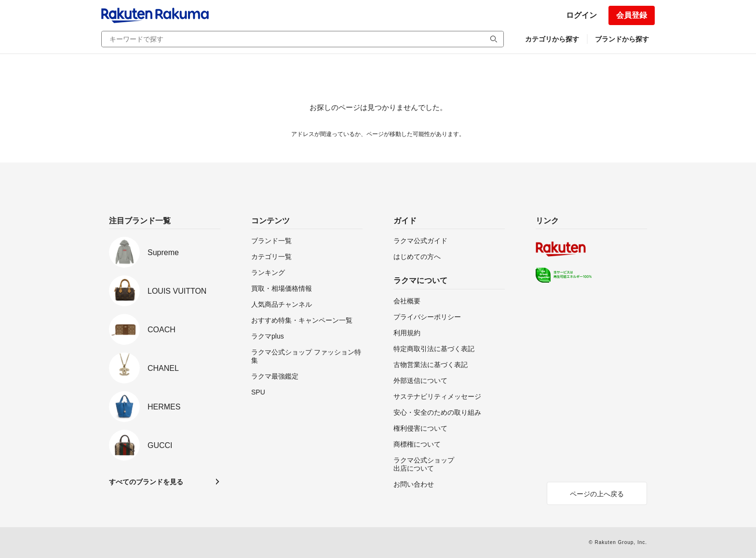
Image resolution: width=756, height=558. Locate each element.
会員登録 (632, 15)
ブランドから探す (622, 39)
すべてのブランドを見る (146, 482)
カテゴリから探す (552, 39)
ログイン (581, 15)
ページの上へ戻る (597, 494)
